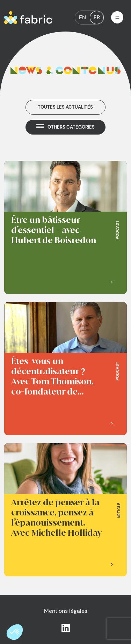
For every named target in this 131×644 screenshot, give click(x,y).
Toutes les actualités (65, 107)
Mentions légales (66, 611)
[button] (15, 632)
